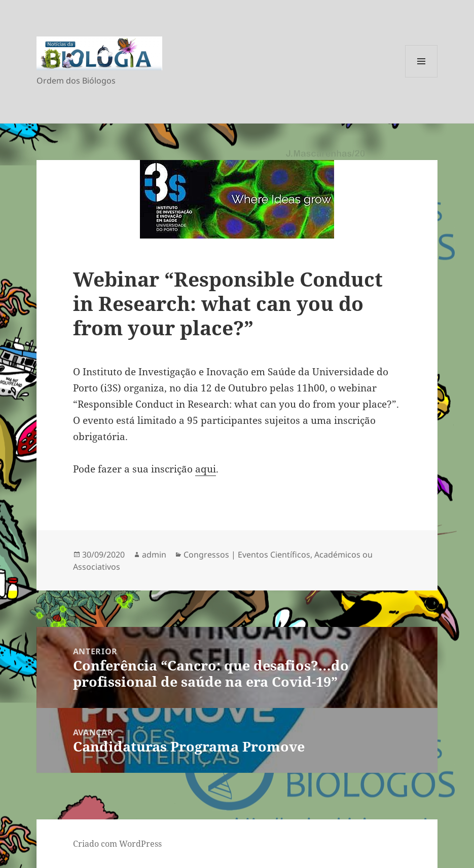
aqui (206, 469)
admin (154, 555)
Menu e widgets (422, 77)
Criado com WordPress (117, 844)
